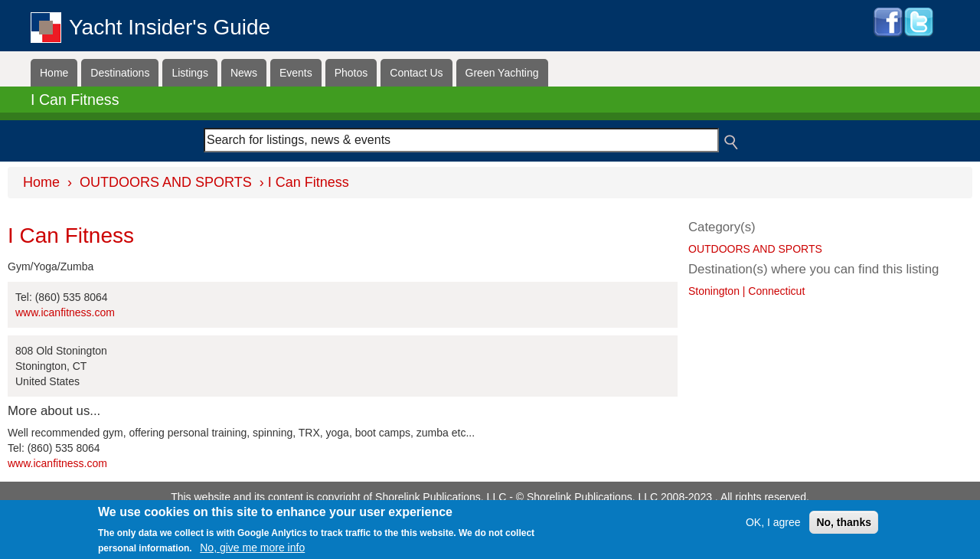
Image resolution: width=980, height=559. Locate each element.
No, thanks (844, 522)
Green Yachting (502, 73)
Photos (351, 73)
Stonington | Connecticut (746, 291)
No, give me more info (252, 548)
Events (296, 73)
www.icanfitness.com (65, 312)
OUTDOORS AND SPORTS (166, 182)
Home (54, 73)
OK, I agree (773, 522)
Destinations (120, 73)
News (244, 73)
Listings (189, 73)
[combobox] (461, 140)
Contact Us (416, 73)
